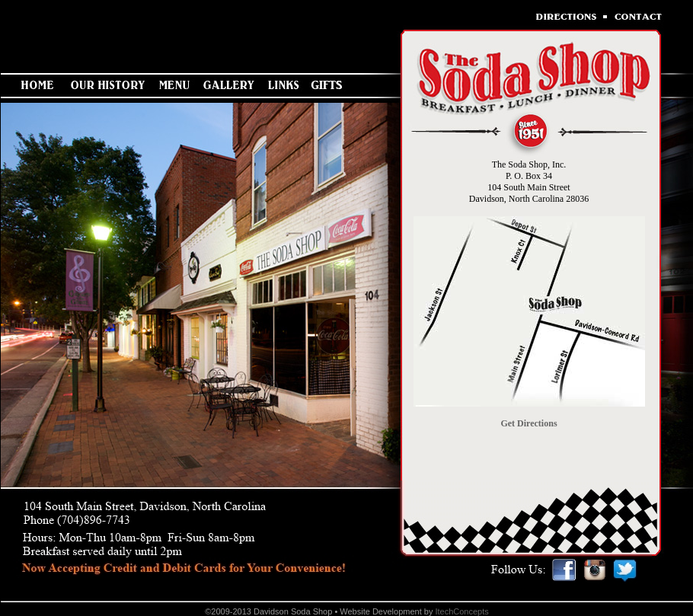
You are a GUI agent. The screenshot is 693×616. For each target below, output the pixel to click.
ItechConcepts (461, 611)
